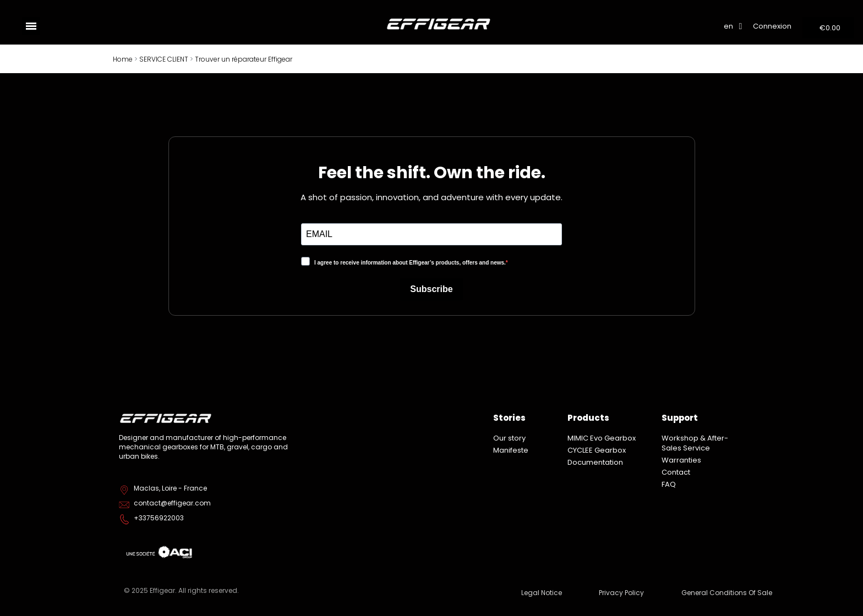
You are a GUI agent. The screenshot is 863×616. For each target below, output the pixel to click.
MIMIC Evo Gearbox (602, 438)
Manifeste (511, 450)
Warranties (681, 460)
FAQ (669, 484)
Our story (509, 438)
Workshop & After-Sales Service (695, 443)
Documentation (595, 462)
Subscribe (431, 289)
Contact (676, 472)
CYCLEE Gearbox (597, 450)
